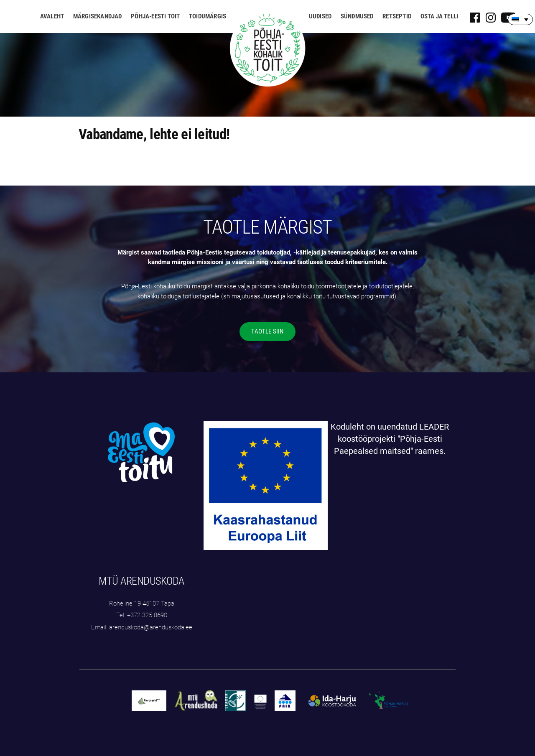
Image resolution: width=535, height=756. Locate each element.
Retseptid (397, 16)
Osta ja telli (439, 16)
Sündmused (357, 16)
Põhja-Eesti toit (155, 16)
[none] (520, 19)
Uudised (320, 16)
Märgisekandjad (98, 16)
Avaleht (52, 16)
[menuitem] (520, 19)
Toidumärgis (208, 16)
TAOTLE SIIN (267, 331)
